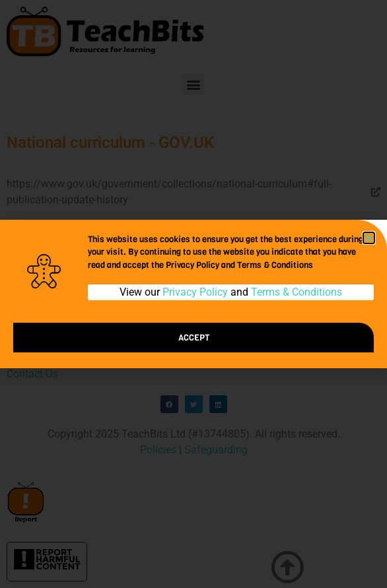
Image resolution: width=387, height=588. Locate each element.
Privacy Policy (195, 292)
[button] (369, 238)
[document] (194, 294)
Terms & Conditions (297, 292)
